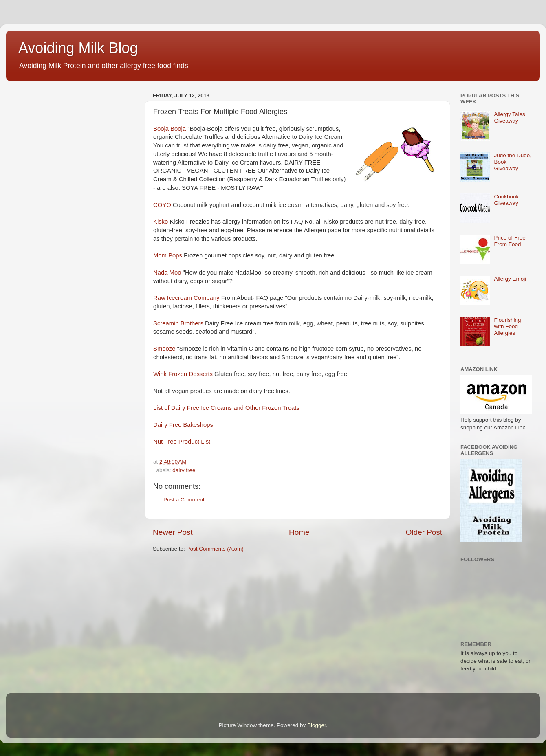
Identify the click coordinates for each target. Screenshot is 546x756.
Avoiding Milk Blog (78, 48)
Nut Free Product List (182, 442)
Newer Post (173, 532)
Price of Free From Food (510, 241)
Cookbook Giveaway (506, 200)
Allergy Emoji (510, 279)
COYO (162, 205)
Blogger (317, 725)
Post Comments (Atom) (215, 549)
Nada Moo (167, 273)
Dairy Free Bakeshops (183, 425)
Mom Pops (168, 255)
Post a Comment (184, 500)
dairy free (184, 470)
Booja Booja (170, 129)
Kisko (161, 222)
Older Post (424, 532)
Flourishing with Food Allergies (507, 326)
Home (299, 532)
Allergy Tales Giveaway (509, 118)
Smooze (164, 349)
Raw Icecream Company (186, 298)
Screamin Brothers (178, 323)
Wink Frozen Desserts (183, 374)
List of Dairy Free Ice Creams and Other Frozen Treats (226, 408)
